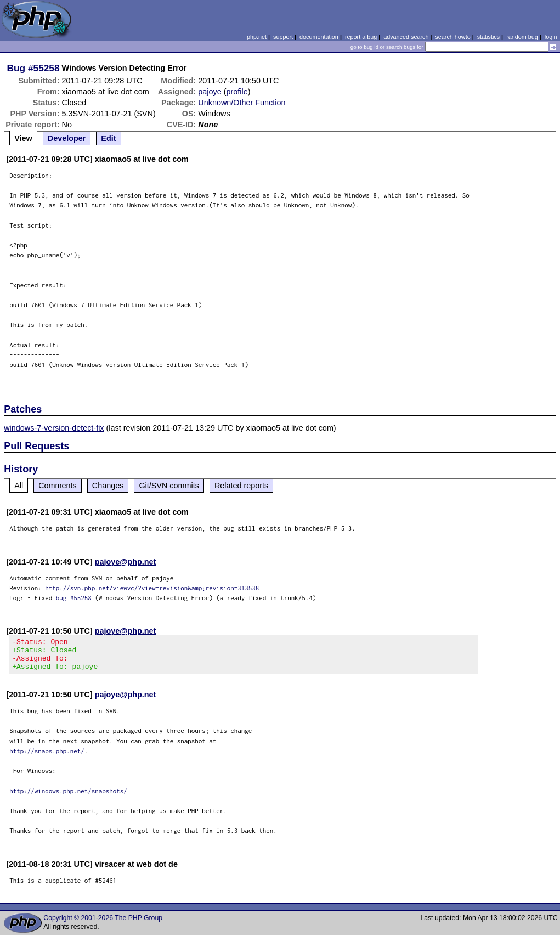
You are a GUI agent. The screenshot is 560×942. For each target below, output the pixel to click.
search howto (452, 37)
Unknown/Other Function (242, 103)
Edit (108, 138)
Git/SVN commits (169, 486)
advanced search (406, 37)
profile (237, 92)
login (551, 37)
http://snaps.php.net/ (47, 757)
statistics (488, 37)
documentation (319, 37)
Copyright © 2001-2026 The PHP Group (103, 924)
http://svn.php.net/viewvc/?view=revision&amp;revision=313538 (152, 588)
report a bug (361, 37)
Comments (58, 486)
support (283, 37)
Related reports (241, 486)
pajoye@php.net (126, 562)
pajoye (210, 92)
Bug (16, 68)
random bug (522, 37)
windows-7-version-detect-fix (54, 428)
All (19, 486)
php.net (257, 37)
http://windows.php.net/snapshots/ (68, 797)
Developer (67, 138)
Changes (108, 486)
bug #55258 (74, 598)
